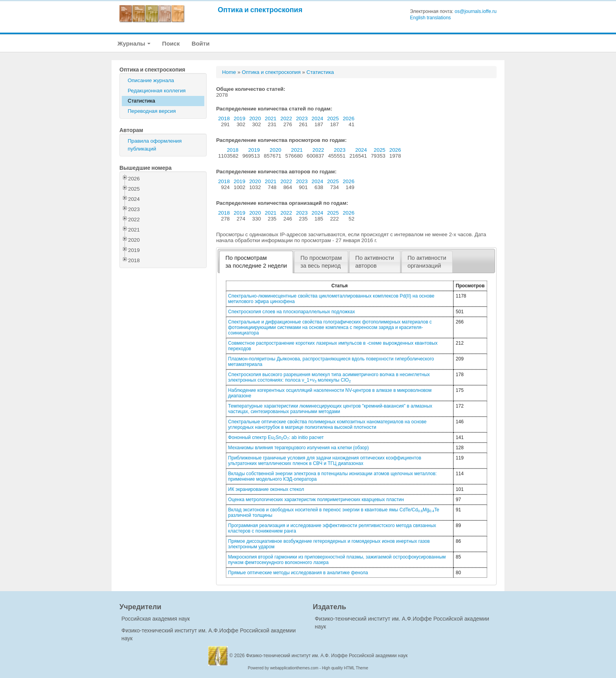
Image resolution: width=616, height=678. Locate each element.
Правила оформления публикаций (155, 145)
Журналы (134, 43)
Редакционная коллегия (157, 91)
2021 (271, 119)
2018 (224, 119)
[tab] (256, 262)
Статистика (141, 101)
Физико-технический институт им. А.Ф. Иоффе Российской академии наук (327, 656)
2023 (302, 119)
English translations (431, 18)
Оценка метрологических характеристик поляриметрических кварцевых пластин (316, 500)
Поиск (171, 43)
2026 (348, 119)
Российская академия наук (156, 619)
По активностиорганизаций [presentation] (427, 262)
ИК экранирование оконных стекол (266, 489)
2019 (240, 119)
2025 (333, 119)
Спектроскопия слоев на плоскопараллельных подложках (292, 312)
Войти (201, 43)
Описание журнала (151, 80)
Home (229, 72)
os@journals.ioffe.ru (476, 11)
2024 (317, 119)
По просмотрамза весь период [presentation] (321, 262)
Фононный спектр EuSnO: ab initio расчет (276, 437)
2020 (255, 119)
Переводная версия (152, 111)
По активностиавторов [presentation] (375, 262)
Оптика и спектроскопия (260, 10)
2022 (286, 119)
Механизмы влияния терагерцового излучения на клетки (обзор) (299, 448)
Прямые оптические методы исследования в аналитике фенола (298, 573)
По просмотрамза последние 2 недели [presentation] (256, 262)
